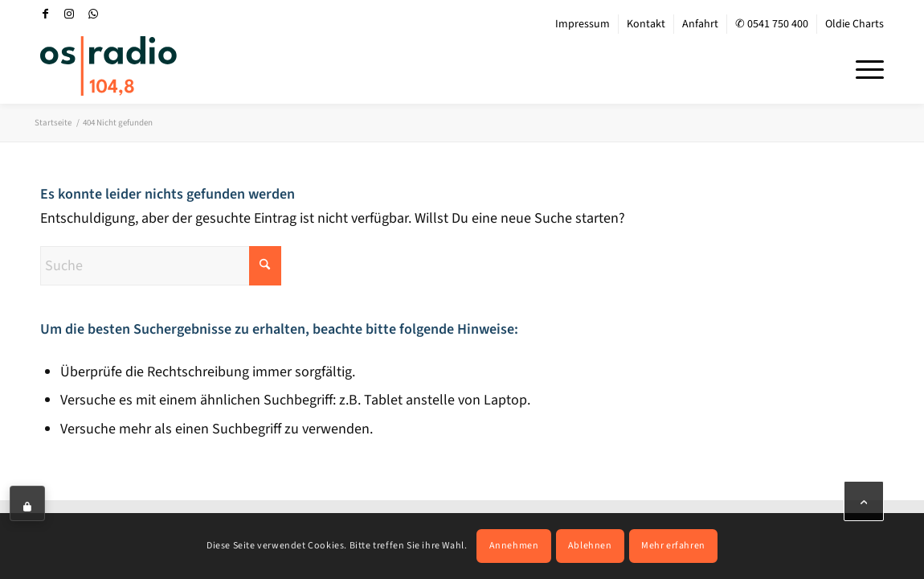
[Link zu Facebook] (45, 14)
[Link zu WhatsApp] (93, 14)
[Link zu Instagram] (69, 14)
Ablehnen (590, 546)
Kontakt (646, 24)
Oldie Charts (854, 24)
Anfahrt (700, 24)
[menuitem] (583, 24)
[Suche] (161, 266)
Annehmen (514, 546)
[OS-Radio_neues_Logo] (108, 66)
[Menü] (865, 68)
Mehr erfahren (673, 546)
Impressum (583, 24)
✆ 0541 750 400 (772, 24)
